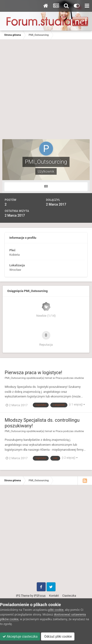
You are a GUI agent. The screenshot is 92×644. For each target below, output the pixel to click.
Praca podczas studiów (70, 378)
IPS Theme (23, 596)
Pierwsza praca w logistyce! (33, 373)
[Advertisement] (46, 88)
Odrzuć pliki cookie (58, 636)
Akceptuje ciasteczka (20, 636)
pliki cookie (56, 610)
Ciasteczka (69, 596)
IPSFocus (40, 596)
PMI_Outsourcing (15, 378)
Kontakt (54, 596)
